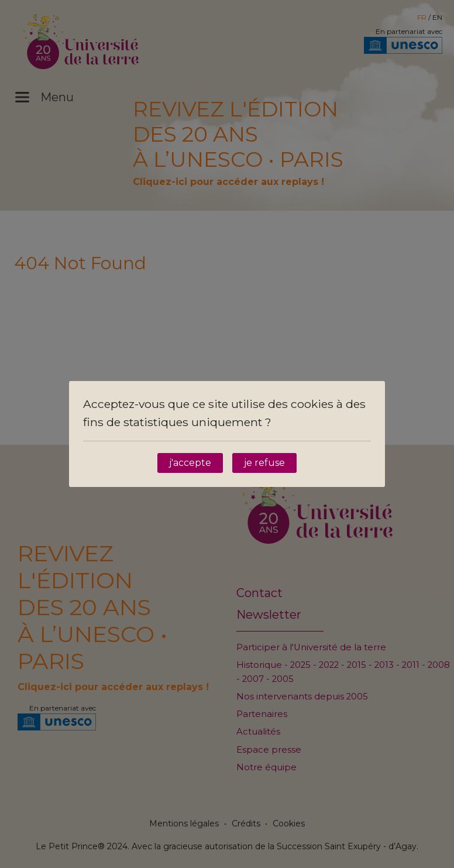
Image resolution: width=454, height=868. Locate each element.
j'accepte (190, 463)
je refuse (264, 463)
